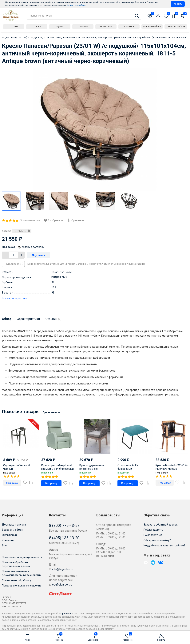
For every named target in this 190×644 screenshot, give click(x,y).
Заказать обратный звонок (160, 525)
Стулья (37, 26)
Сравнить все (51, 412)
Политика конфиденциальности (22, 557)
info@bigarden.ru (61, 569)
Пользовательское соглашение (22, 586)
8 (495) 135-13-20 (64, 538)
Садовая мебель (176, 26)
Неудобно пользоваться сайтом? (164, 545)
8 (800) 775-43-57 (64, 526)
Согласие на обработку (16, 580)
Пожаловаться (153, 535)
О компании (9, 535)
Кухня (60, 26)
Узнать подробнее (76, 5)
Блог (5, 545)
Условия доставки (33, 247)
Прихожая (106, 26)
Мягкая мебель (152, 26)
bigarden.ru (66, 614)
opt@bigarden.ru (61, 585)
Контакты (8, 540)
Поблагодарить (153, 530)
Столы (14, 26)
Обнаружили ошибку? (157, 540)
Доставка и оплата (14, 525)
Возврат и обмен (12, 530)
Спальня (129, 26)
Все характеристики (14, 298)
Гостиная (83, 26)
